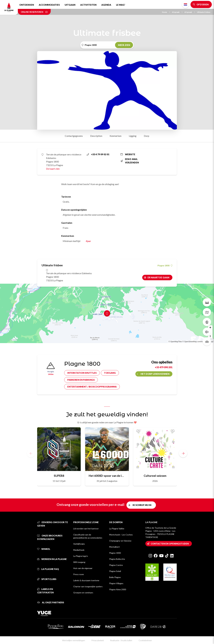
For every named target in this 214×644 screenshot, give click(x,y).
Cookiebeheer (145, 640)
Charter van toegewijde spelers (88, 586)
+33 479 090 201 (164, 367)
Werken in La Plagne (52, 559)
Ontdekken (27, 5)
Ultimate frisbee (204, 12)
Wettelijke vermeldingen (74, 640)
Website (128, 154)
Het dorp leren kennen (155, 374)
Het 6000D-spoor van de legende (107, 476)
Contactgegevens (74, 136)
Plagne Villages (116, 583)
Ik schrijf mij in (142, 505)
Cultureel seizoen (155, 476)
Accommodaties (49, 5)
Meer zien (124, 45)
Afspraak (177, 12)
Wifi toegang (79, 562)
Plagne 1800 (165, 266)
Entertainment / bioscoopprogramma (92, 387)
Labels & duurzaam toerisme (86, 580)
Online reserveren (34, 12)
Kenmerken (116, 136)
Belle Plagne (115, 577)
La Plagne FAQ (48, 569)
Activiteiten (88, 5)
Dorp (147, 136)
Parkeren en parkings (81, 380)
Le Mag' (121, 5)
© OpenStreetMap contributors (194, 342)
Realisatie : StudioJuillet (121, 640)
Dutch (185, 4)
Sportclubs (47, 579)
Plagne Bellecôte (117, 559)
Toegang (110, 373)
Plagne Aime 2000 (118, 589)
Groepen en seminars (83, 593)
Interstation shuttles (82, 373)
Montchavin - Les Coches (121, 535)
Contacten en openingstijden (170, 544)
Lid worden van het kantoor (86, 529)
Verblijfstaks (79, 544)
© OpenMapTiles (175, 342)
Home (166, 12)
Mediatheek (79, 550)
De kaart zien (53, 169)
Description (96, 136)
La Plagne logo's (81, 556)
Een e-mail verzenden (130, 161)
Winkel (44, 549)
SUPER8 (59, 476)
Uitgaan (70, 5)
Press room (79, 574)
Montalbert (115, 547)
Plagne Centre (116, 565)
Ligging (133, 136)
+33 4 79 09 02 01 (98, 154)
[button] (183, 453)
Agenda (106, 5)
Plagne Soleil (115, 571)
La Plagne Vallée (117, 529)
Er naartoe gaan (158, 277)
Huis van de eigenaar (83, 568)
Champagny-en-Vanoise (120, 541)
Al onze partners (51, 602)
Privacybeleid (98, 640)
